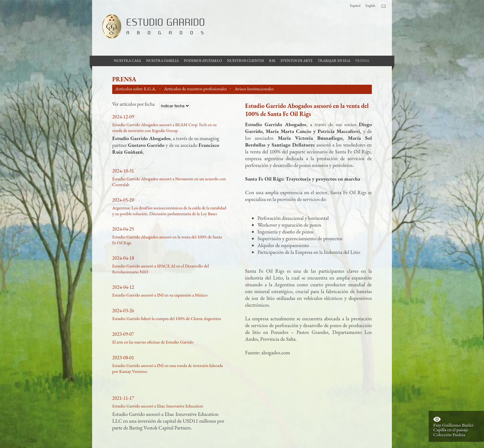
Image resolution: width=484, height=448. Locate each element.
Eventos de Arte (297, 61)
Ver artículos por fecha (134, 105)
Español (355, 6)
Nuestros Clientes (246, 61)
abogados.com (276, 352)
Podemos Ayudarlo (203, 61)
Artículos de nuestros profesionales (195, 89)
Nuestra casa (127, 61)
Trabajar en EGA (334, 61)
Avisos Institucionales (254, 89)
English (370, 6)
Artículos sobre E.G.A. (136, 89)
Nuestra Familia (162, 61)
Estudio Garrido (151, 26)
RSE (272, 61)
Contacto (384, 6)
